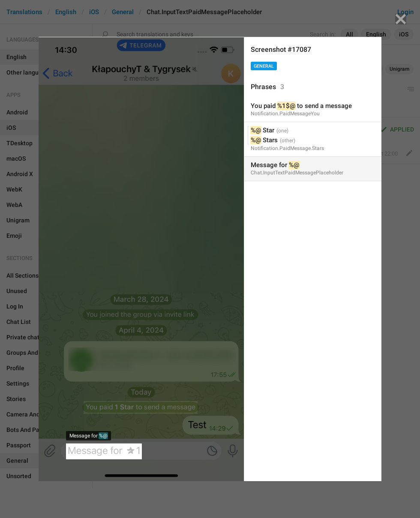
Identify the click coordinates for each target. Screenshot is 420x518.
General (264, 66)
